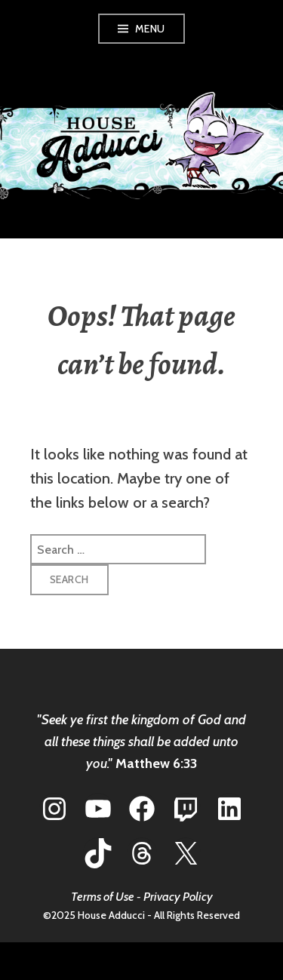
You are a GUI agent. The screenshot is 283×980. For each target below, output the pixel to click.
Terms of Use (103, 897)
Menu (150, 29)
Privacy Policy (178, 897)
